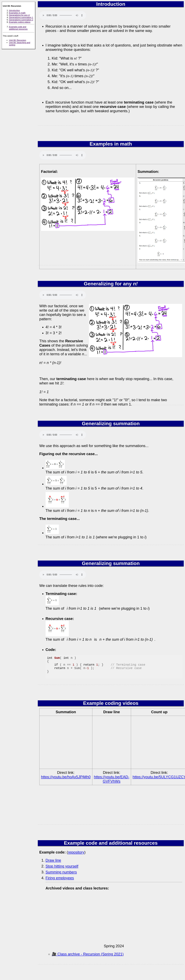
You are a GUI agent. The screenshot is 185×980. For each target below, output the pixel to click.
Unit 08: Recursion (18, 40)
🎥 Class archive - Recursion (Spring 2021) (88, 954)
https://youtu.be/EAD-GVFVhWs (112, 779)
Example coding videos (20, 22)
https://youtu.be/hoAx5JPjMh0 (66, 777)
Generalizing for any (19, 15)
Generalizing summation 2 (21, 20)
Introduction (14, 10)
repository (76, 852)
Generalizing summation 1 (21, 17)
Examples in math (17, 13)
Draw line (53, 860)
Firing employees (60, 878)
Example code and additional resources (18, 28)
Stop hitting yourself (62, 866)
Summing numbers (61, 872)
